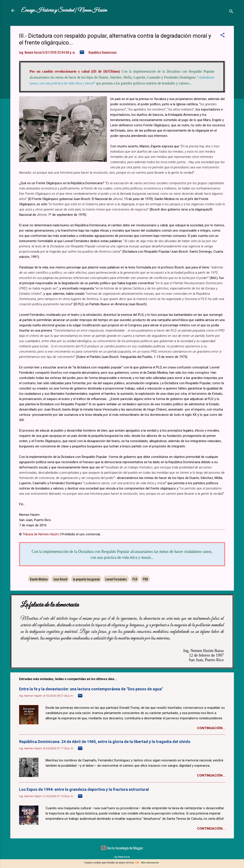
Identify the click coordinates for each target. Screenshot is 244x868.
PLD (135, 579)
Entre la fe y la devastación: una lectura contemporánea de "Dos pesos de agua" (91, 689)
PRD (145, 579)
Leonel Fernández (116, 579)
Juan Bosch (60, 579)
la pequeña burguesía (86, 579)
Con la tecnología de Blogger (122, 848)
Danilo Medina (39, 579)
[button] (222, 36)
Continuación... (211, 728)
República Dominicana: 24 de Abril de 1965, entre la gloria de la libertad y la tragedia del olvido (105, 742)
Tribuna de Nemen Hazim (41, 534)
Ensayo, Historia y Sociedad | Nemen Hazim (64, 11)
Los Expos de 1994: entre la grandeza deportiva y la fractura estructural (84, 789)
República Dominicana (103, 52)
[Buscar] (231, 12)
